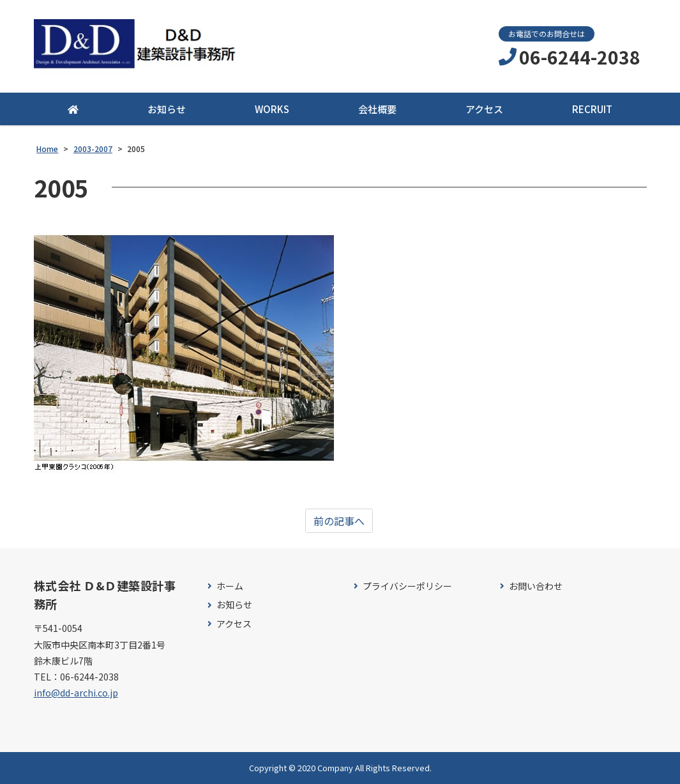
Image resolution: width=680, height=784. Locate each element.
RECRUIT (592, 109)
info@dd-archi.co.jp (76, 693)
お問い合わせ (536, 586)
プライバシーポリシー (407, 586)
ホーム (230, 586)
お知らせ (167, 109)
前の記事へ (339, 521)
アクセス (484, 109)
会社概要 (377, 109)
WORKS (272, 109)
